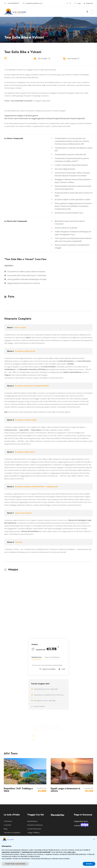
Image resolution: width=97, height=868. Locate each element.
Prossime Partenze (35, 825)
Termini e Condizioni (12, 833)
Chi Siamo (8, 821)
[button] (94, 839)
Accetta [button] (89, 864)
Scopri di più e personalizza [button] (15, 864)
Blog (6, 829)
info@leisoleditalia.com (34, 3)
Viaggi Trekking (33, 833)
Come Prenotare (34, 829)
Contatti (7, 825)
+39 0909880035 (13, 3)
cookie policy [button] (71, 852)
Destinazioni (32, 821)
